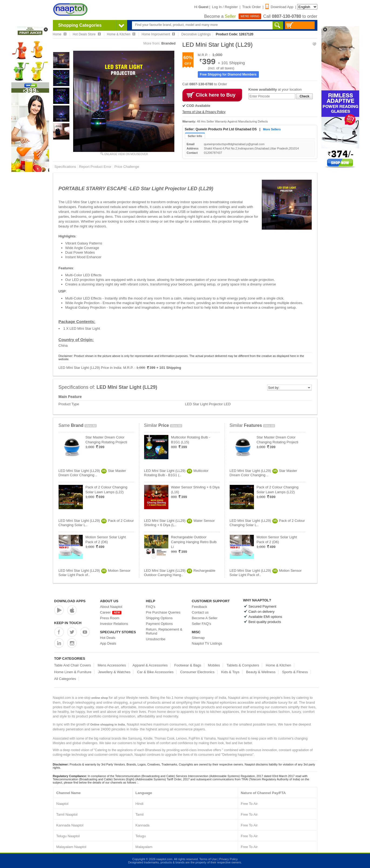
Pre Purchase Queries (163, 612)
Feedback (200, 607)
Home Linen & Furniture (73, 672)
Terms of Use (208, 859)
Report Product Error (95, 167)
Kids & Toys (230, 672)
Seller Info (195, 136)
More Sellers (272, 129)
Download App (279, 7)
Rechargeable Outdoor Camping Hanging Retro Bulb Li (194, 542)
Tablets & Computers (243, 665)
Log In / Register (225, 7)
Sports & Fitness (295, 672)
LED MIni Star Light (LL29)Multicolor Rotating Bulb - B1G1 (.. (176, 473)
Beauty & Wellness (261, 672)
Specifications (65, 167)
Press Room (110, 618)
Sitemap (198, 638)
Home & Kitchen (279, 665)
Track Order (252, 7)
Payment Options (159, 624)
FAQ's (151, 607)
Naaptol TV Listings (207, 643)
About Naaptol (111, 607)
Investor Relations (114, 624)
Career (111, 612)
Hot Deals (108, 638)
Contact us (200, 612)
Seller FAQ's (202, 624)
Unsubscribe (156, 639)
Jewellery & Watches (114, 672)
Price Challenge (127, 167)
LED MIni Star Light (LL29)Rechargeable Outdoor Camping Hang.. (180, 573)
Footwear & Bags (188, 665)
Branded (169, 43)
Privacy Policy (228, 859)
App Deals (108, 643)
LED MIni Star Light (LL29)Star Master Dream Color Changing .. (92, 473)
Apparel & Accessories (150, 665)
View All (90, 426)
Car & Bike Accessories (155, 672)
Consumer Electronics (197, 672)
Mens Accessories (112, 665)
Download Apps (70, 601)
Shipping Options (159, 618)
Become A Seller (205, 618)
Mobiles (214, 665)
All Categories (65, 679)
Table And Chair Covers (73, 665)
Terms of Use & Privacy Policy (204, 112)
